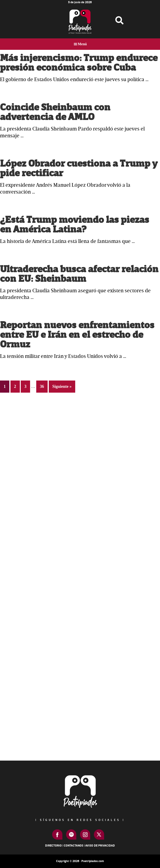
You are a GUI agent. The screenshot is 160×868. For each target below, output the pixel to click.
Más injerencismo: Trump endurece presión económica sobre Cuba (79, 63)
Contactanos (74, 846)
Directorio (53, 846)
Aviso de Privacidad (100, 846)
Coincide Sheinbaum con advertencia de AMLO (55, 112)
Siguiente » (62, 386)
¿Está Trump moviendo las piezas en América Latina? (75, 225)
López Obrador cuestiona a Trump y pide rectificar (79, 169)
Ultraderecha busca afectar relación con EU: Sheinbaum (79, 274)
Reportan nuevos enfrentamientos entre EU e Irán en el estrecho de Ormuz (77, 335)
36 (44, 386)
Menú (82, 44)
